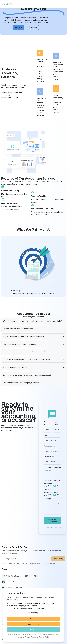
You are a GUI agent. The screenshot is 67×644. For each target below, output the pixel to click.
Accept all (34, 630)
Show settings (33, 613)
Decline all (33, 619)
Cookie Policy (44, 637)
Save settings (33, 624)
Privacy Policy (30, 637)
